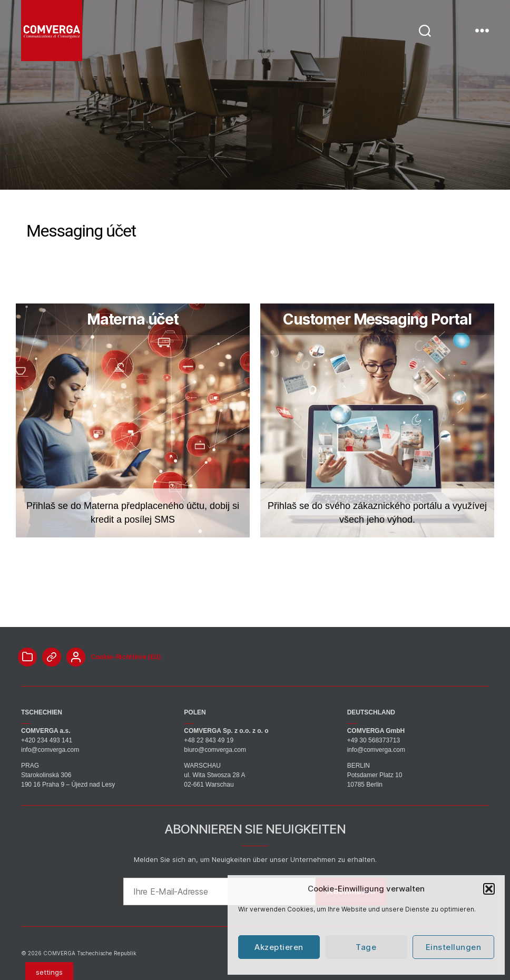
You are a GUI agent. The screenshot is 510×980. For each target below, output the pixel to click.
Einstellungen (454, 947)
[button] (489, 889)
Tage (366, 947)
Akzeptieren (279, 947)
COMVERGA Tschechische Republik (90, 953)
